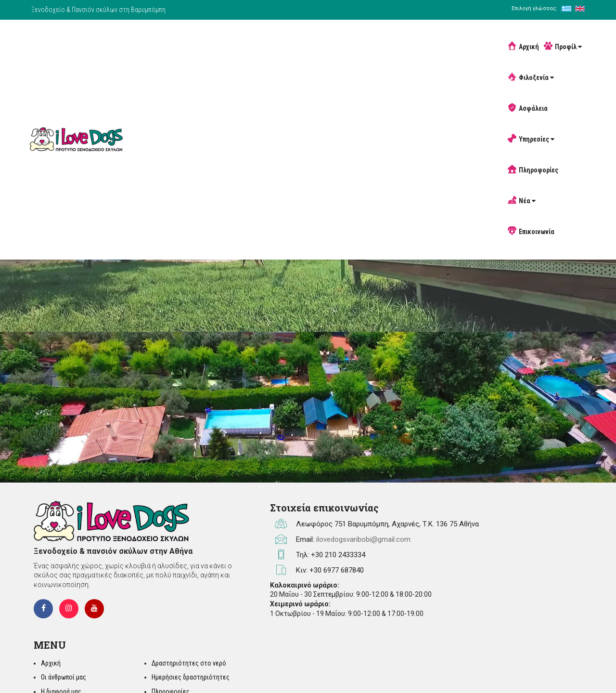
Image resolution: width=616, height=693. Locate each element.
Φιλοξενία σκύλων (442, 585)
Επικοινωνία (509, 35)
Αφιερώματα (521, 599)
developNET (567, 671)
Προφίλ (226, 35)
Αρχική (187, 35)
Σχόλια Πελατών (526, 613)
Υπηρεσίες (369, 35)
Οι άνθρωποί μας (439, 556)
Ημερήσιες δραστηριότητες (542, 556)
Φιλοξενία (273, 35)
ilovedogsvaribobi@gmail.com (310, 563)
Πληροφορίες (423, 35)
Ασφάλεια (321, 35)
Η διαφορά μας (436, 571)
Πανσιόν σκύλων (439, 613)
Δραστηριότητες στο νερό (540, 542)
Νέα (467, 35)
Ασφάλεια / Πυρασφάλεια (452, 599)
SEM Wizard (497, 671)
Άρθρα (512, 585)
